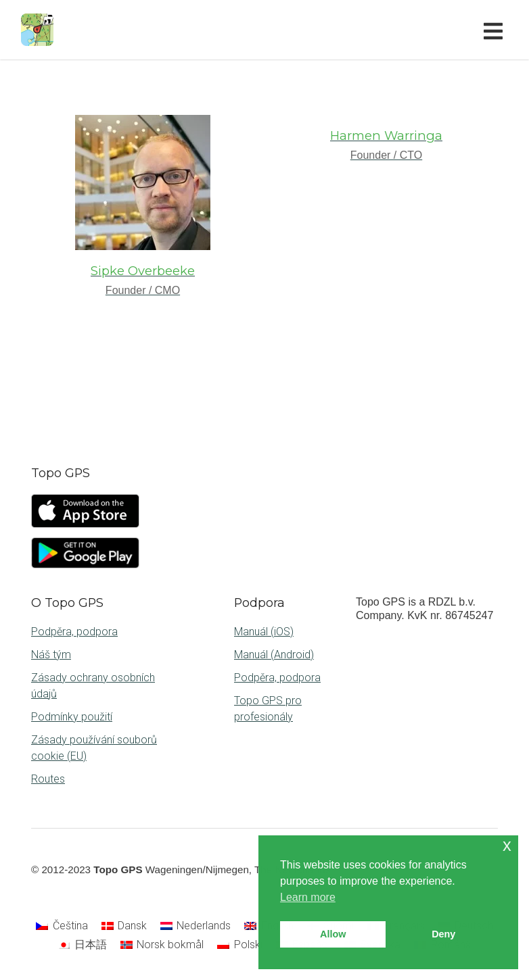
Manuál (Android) (274, 655)
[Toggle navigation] (496, 30)
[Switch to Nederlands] (195, 927)
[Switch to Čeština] (62, 927)
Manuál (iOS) (264, 632)
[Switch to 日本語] (82, 945)
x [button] (507, 845)
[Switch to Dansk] (124, 927)
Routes (48, 779)
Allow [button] (333, 934)
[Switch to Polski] (239, 945)
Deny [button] (443, 934)
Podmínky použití (72, 717)
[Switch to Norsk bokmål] (162, 945)
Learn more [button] (308, 897)
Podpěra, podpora (74, 632)
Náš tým (51, 655)
